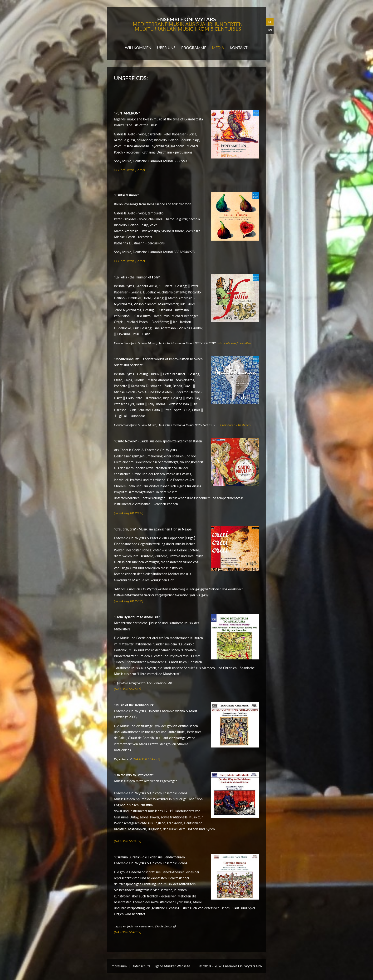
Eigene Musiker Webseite (172, 966)
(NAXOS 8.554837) (128, 932)
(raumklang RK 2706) (129, 601)
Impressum (119, 966)
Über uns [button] (166, 47)
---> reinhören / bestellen (234, 343)
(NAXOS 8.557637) (128, 689)
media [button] (218, 47)
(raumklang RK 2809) (129, 513)
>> (116, 170)
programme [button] (194, 47)
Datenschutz (141, 966)
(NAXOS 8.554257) (146, 759)
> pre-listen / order (132, 170)
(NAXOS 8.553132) (128, 841)
